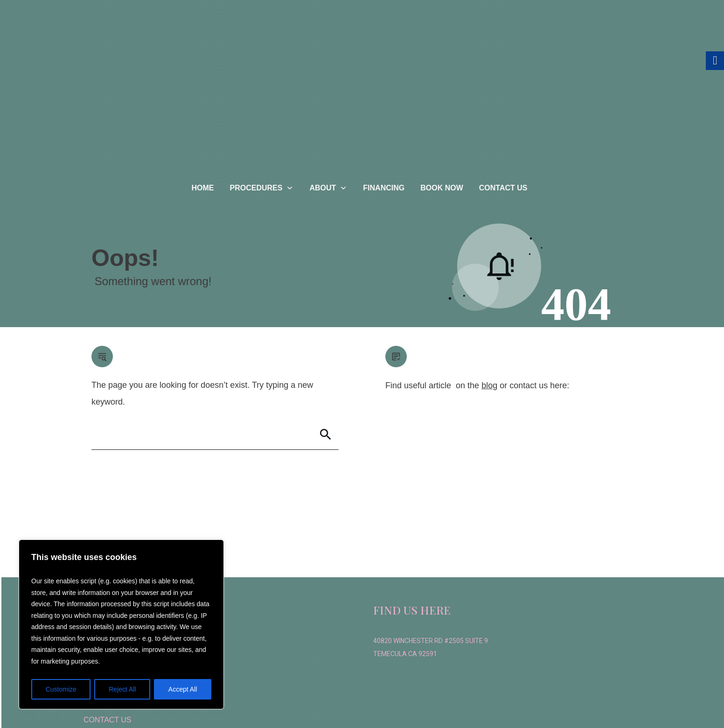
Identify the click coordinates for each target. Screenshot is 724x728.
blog (489, 385)
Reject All (122, 689)
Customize (61, 689)
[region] (121, 624)
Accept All (183, 689)
